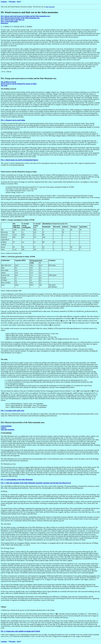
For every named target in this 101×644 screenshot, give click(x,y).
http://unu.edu (50, 7)
